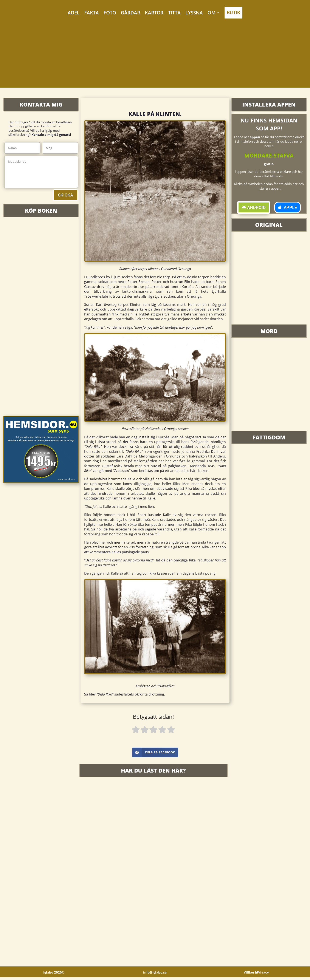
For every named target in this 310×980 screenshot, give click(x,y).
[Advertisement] (155, 57)
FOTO (110, 12)
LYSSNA (194, 12)
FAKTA (91, 12)
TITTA (174, 12)
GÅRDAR (130, 12)
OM (212, 12)
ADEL (74, 12)
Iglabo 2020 (54, 975)
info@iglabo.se (155, 975)
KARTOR (154, 12)
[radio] (136, 730)
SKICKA (65, 195)
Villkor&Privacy (256, 975)
